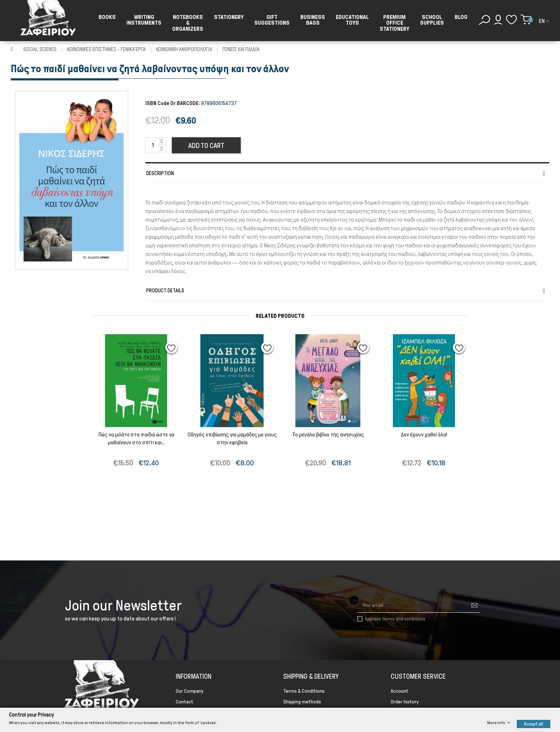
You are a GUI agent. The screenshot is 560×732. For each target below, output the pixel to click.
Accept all (534, 724)
